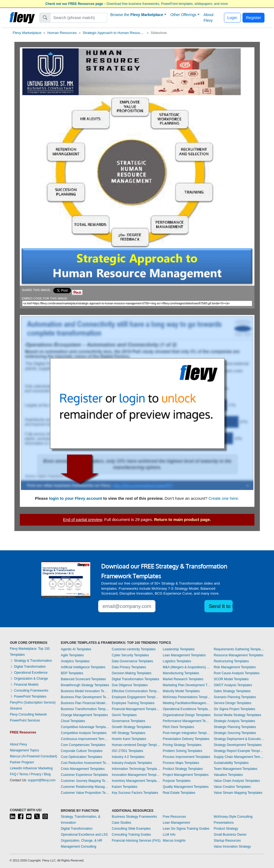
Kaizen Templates (125, 787)
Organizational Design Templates (187, 715)
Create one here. (224, 498)
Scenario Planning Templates (235, 697)
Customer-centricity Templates (134, 649)
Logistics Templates (177, 661)
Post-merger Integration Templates (187, 733)
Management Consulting (79, 847)
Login (232, 18)
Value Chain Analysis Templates (237, 781)
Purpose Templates (177, 781)
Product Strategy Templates (183, 769)
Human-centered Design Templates (136, 745)
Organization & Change (29, 679)
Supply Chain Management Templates (239, 757)
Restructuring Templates (231, 661)
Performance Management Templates (187, 721)
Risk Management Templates (235, 667)
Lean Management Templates (184, 655)
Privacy (36, 774)
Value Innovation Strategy (232, 847)
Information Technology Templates (136, 769)
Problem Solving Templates (183, 751)
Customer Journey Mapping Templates (85, 781)
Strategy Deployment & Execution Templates (239, 739)
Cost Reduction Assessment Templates (85, 763)
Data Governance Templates (132, 661)
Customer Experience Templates (84, 775)
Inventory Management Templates (136, 781)
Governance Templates (128, 721)
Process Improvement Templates (187, 757)
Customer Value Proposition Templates (85, 793)
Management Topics (24, 750)
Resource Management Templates (239, 655)
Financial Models (24, 685)
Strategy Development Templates (238, 745)
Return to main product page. (183, 519)
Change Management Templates (84, 715)
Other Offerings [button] (183, 15)
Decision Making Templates (132, 673)
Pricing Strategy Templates (182, 745)
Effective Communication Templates (136, 691)
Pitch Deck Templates (178, 727)
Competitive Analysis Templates (84, 733)
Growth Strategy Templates (131, 727)
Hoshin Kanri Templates (129, 739)
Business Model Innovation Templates (85, 691)
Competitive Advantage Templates (85, 727)
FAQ (13, 774)
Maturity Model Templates (181, 691)
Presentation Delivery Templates (186, 739)
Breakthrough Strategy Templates (85, 685)
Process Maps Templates (181, 763)
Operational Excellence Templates (187, 709)
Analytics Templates (75, 661)
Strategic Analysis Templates (234, 721)
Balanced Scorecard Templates (83, 679)
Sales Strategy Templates (232, 691)
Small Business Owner (230, 835)
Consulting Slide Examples (131, 829)
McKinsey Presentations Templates (187, 697)
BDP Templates (72, 673)
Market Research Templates (183, 679)
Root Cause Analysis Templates (237, 673)
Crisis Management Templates (83, 769)
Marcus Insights (174, 841)
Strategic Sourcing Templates (235, 733)
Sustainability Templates (231, 763)
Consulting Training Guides (131, 835)
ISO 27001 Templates (127, 751)
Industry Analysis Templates (132, 763)
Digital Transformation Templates (136, 679)
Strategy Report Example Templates (239, 751)
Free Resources (174, 817)
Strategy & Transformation (31, 661)
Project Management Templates (186, 775)
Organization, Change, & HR (82, 841)
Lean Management (176, 823)
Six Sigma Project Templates (234, 709)
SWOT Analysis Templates (233, 685)
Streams (16, 708)
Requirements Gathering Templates (239, 649)
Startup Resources (227, 841)
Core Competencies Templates (83, 745)
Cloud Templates (73, 721)
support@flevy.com (42, 780)
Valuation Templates (228, 775)
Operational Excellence (29, 673)
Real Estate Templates (179, 793)
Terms (24, 774)
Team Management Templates (236, 769)
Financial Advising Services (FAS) (136, 841)
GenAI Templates (124, 715)
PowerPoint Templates (28, 697)
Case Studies (121, 823)
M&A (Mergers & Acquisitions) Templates (187, 667)
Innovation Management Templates (136, 775)
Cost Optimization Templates (82, 757)
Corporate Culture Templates (82, 751)
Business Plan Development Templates (85, 697)
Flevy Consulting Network (28, 714)
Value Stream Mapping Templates (238, 793)
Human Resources (62, 33)
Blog (47, 774)
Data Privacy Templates (129, 667)
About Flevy (209, 18)
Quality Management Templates (186, 787)
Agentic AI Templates (76, 649)
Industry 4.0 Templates (128, 757)
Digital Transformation (28, 667)
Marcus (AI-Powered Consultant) (33, 756)
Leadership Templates (179, 649)
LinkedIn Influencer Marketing (31, 768)
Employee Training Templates (133, 703)
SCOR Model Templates (231, 679)
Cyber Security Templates (130, 655)
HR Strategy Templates (128, 733)
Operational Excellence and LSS (84, 835)
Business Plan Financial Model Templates (85, 703)
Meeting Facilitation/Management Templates (187, 703)
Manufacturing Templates (181, 673)
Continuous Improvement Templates (85, 739)
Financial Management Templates (136, 709)
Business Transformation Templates (85, 709)
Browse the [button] (137, 15)
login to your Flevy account (75, 498)
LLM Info (169, 835)
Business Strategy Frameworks (134, 817)
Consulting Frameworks (29, 691)
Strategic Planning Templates (235, 727)
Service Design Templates (233, 703)
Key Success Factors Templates (135, 793)
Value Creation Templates (232, 787)
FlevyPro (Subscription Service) (33, 702)
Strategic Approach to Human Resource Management (125, 33)
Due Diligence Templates (130, 685)
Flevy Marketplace (27, 33)
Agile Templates (72, 655)
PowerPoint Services (25, 720)
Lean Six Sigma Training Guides (186, 829)
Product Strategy (226, 829)
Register (254, 18)
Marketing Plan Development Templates (187, 685)
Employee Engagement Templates (136, 697)
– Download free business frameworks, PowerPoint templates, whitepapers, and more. (137, 4)
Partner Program (22, 762)
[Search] (79, 18)
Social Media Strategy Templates (237, 715)
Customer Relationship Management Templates (85, 787)
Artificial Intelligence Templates (83, 667)
